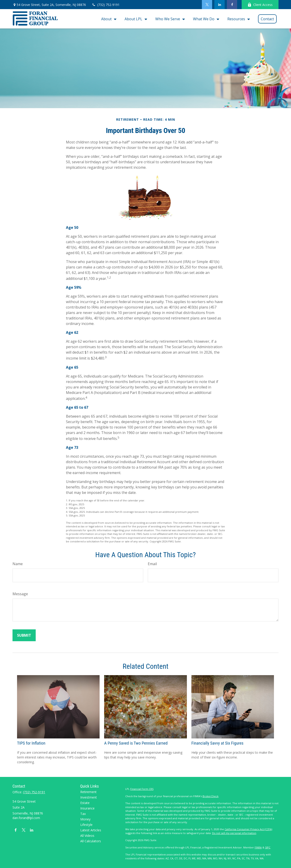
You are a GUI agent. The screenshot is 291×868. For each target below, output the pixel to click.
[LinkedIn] (220, 5)
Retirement (88, 792)
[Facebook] (232, 5)
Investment (89, 797)
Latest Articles (91, 830)
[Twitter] (207, 5)
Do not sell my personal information (234, 833)
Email (152, 564)
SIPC (268, 847)
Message (20, 594)
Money (85, 819)
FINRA (258, 847)
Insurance (87, 808)
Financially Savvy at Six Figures (217, 743)
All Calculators (91, 841)
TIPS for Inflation (31, 743)
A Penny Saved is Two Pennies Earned (136, 743)
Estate (85, 803)
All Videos (87, 836)
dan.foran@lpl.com (26, 818)
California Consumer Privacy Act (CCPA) (248, 829)
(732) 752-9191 (106, 5)
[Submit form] (24, 635)
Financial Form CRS (142, 789)
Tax (83, 814)
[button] (108, 19)
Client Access (260, 5)
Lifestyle (86, 825)
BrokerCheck (211, 796)
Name (18, 564)
